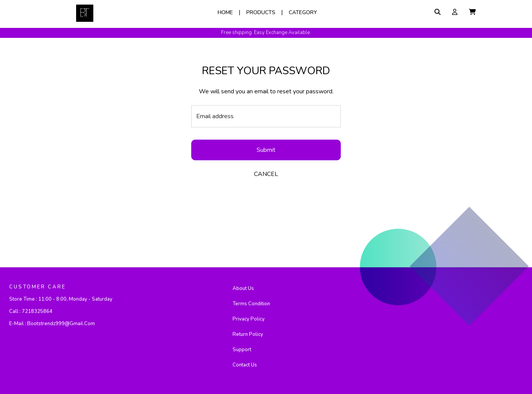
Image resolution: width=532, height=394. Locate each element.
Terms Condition (251, 304)
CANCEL (266, 174)
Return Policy (248, 334)
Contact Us (245, 365)
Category (303, 12)
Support (242, 350)
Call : (31, 311)
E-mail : (52, 324)
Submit (266, 150)
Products (261, 12)
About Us (243, 288)
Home (225, 12)
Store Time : (61, 299)
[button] (472, 12)
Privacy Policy (249, 319)
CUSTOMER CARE (37, 287)
